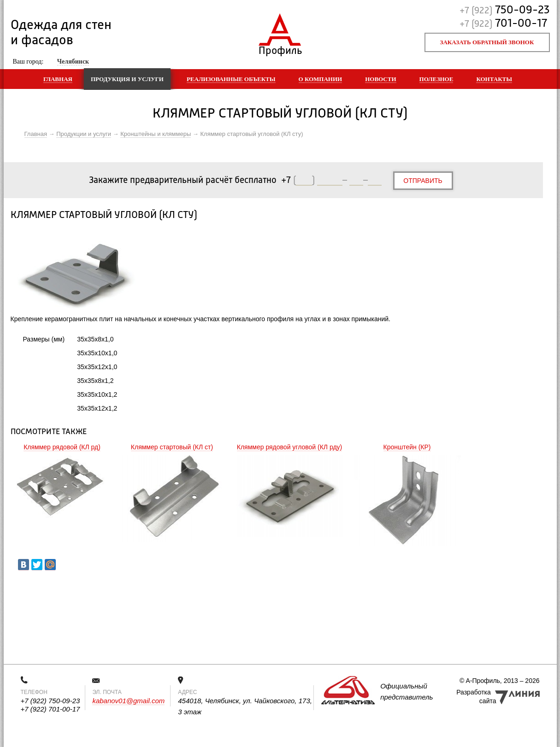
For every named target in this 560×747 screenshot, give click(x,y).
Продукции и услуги (84, 134)
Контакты (494, 79)
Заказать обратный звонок (487, 42)
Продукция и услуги (127, 79)
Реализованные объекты (231, 79)
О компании (321, 79)
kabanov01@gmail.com (128, 701)
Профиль (280, 49)
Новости (380, 79)
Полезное (436, 79)
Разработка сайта (476, 697)
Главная (58, 79)
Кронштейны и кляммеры (156, 134)
